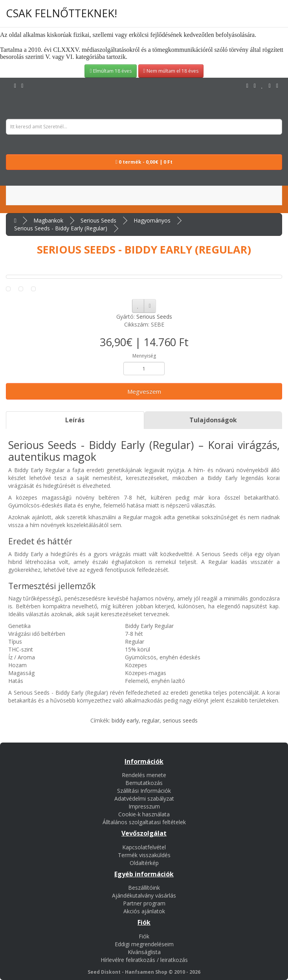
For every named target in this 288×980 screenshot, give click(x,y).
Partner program (144, 903)
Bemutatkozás (144, 783)
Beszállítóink (144, 888)
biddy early (125, 720)
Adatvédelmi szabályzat (144, 798)
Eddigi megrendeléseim (144, 944)
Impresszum (144, 806)
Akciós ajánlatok (144, 911)
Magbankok (48, 220)
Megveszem (144, 391)
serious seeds (180, 720)
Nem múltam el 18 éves (171, 71)
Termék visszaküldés (144, 855)
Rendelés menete (144, 775)
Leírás (75, 420)
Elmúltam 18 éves (110, 71)
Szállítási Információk (144, 791)
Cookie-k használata (144, 814)
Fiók (144, 936)
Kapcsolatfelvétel (144, 847)
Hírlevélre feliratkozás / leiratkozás (144, 960)
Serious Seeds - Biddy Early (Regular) (61, 228)
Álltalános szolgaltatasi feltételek (144, 822)
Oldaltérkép (144, 863)
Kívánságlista (144, 952)
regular (151, 720)
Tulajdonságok (213, 420)
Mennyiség (144, 356)
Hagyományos (152, 220)
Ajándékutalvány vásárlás (144, 895)
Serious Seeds (98, 220)
